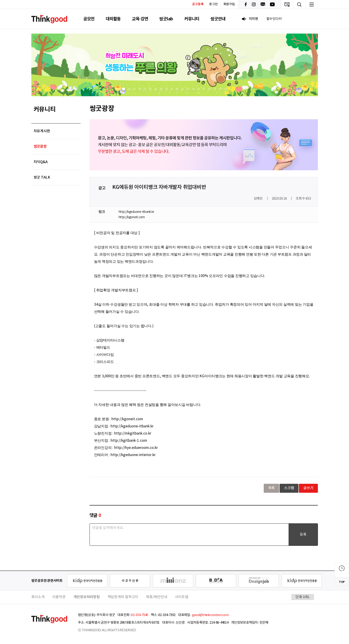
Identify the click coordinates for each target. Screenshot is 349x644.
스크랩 (289, 488)
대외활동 (113, 19)
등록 (303, 535)
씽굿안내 (218, 19)
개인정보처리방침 (87, 597)
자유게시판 (42, 131)
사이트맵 (181, 597)
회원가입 (229, 4)
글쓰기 (308, 488)
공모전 (89, 19)
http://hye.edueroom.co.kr (136, 448)
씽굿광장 (40, 147)
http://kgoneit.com (132, 217)
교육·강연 (140, 19)
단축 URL (303, 597)
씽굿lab (166, 19)
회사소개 (38, 597)
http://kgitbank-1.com (129, 441)
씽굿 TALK (42, 177)
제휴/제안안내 (156, 597)
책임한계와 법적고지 (123, 597)
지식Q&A (41, 162)
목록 (272, 488)
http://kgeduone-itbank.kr (136, 212)
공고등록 (198, 4)
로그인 (213, 4)
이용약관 (59, 597)
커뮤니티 (192, 19)
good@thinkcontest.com (210, 615)
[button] (124, 89)
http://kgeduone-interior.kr (133, 455)
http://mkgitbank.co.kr (133, 433)
